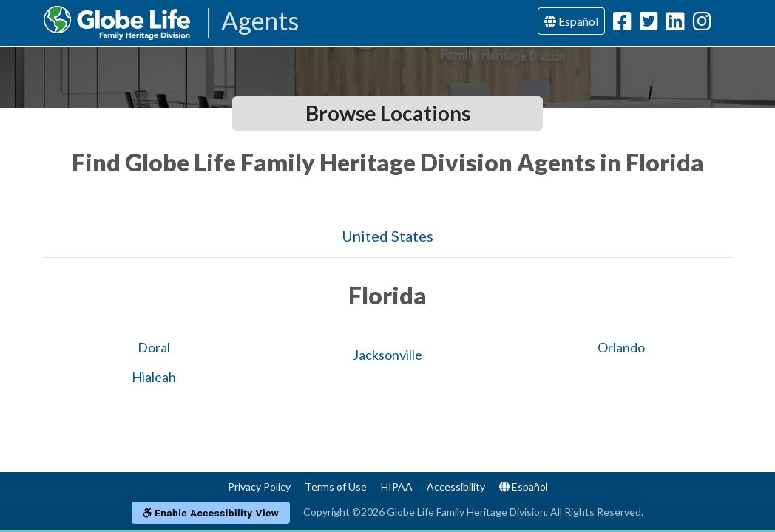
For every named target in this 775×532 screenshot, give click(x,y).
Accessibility (456, 487)
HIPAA (397, 487)
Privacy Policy (259, 487)
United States (387, 236)
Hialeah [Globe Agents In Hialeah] (154, 377)
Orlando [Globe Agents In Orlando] (621, 347)
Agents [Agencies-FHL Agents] (260, 22)
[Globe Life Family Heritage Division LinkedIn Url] (676, 24)
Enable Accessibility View (211, 513)
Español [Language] (571, 21)
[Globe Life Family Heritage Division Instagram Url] (702, 24)
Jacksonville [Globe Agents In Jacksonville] (387, 355)
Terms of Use (336, 487)
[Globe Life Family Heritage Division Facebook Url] (622, 24)
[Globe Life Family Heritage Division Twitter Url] (649, 24)
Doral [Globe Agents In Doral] (154, 347)
